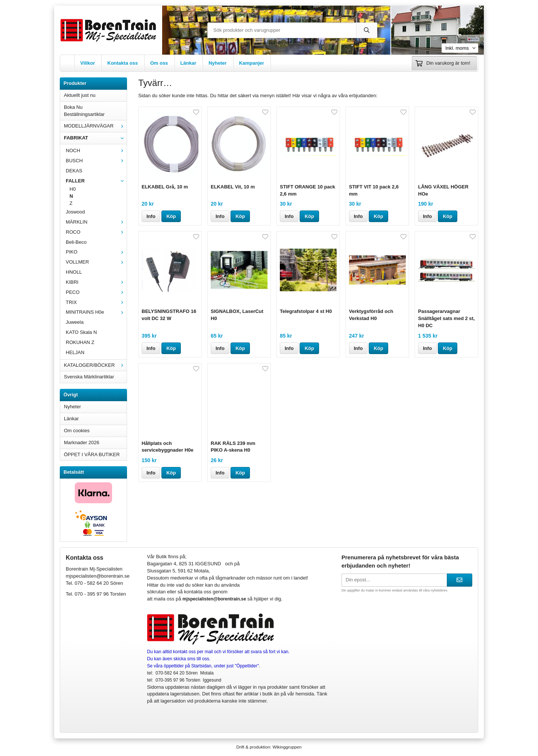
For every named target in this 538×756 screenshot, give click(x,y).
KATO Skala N (81, 332)
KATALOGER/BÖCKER (95, 365)
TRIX (96, 302)
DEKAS (74, 171)
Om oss (159, 63)
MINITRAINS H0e (96, 312)
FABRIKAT (95, 138)
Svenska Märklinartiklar (89, 377)
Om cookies (77, 431)
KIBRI (96, 282)
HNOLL (74, 272)
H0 (73, 189)
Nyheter (217, 63)
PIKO (96, 252)
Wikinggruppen (287, 747)
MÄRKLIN (96, 222)
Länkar (188, 63)
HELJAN (75, 352)
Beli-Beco (76, 242)
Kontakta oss (123, 63)
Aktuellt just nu (80, 95)
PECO (96, 292)
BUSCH (96, 161)
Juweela (75, 322)
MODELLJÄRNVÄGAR (95, 126)
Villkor (88, 63)
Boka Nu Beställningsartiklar (84, 111)
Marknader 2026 (82, 442)
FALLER (96, 181)
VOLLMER (96, 262)
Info (151, 216)
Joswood (75, 212)
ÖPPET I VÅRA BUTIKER (92, 454)
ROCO (96, 232)
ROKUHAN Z (80, 342)
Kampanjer (252, 63)
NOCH (96, 150)
